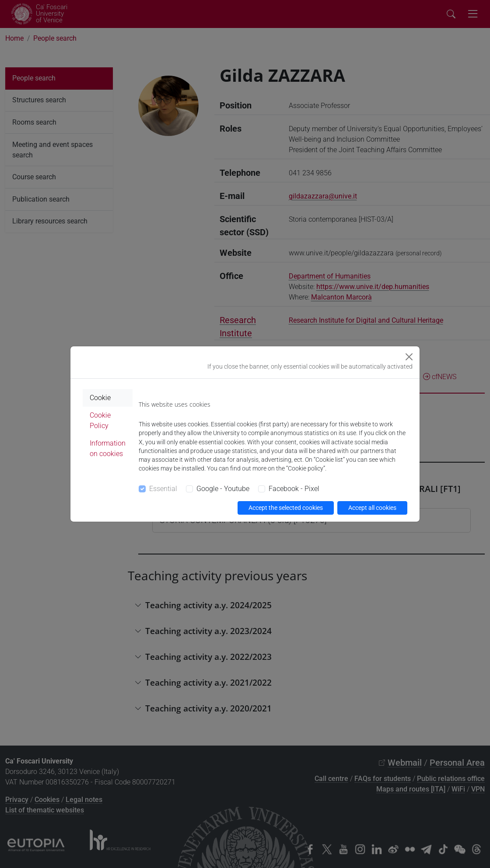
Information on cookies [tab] (108, 448)
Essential (163, 489)
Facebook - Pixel (294, 489)
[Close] (409, 357)
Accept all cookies (372, 508)
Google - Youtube (223, 489)
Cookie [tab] (100, 398)
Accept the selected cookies (286, 508)
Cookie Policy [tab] (100, 420)
